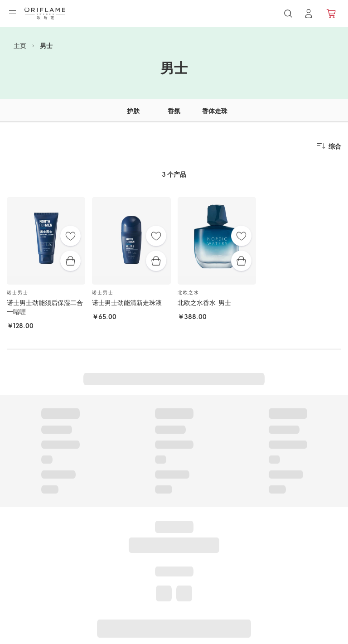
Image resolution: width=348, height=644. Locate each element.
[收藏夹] (70, 236)
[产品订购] (332, 14)
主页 (20, 46)
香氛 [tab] (174, 111)
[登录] (309, 14)
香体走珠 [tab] (215, 111)
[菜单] (12, 14)
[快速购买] (70, 261)
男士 (46, 46)
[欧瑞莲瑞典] (45, 13)
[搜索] (288, 14)
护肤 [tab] (133, 111)
